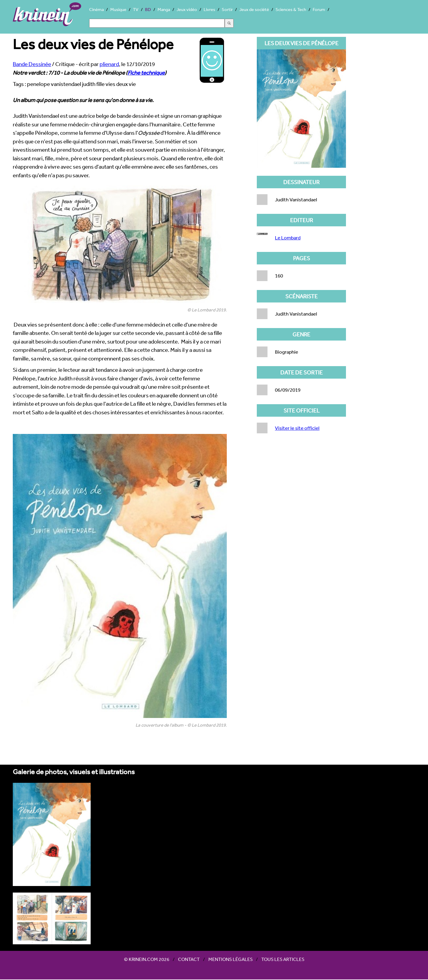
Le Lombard (288, 237)
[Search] (157, 23)
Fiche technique (146, 73)
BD (148, 9)
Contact (189, 959)
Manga (164, 9)
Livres (209, 9)
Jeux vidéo (187, 9)
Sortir (227, 9)
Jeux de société (254, 9)
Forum (319, 9)
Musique (118, 9)
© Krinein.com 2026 (147, 959)
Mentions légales (230, 959)
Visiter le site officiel (297, 428)
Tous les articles (283, 959)
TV (136, 9)
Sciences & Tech (291, 9)
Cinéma (96, 9)
